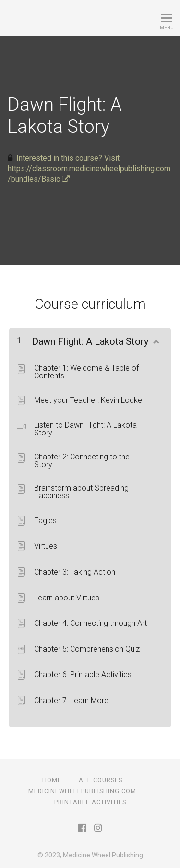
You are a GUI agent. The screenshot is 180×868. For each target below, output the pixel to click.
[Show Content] (156, 340)
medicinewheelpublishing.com (82, 791)
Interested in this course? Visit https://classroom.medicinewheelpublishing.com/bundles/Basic (89, 169)
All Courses (101, 780)
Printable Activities (90, 802)
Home (52, 780)
